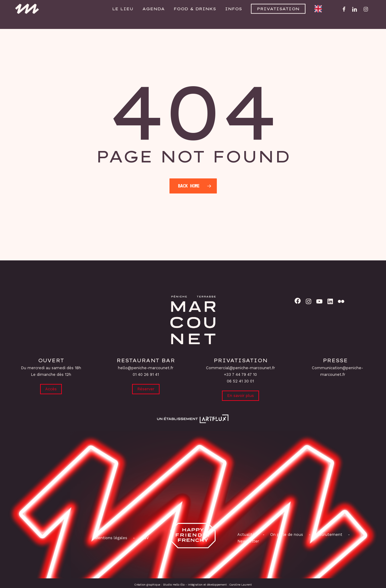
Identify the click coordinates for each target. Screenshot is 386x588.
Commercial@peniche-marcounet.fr (240, 367)
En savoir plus (240, 395)
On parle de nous (286, 535)
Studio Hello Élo (174, 585)
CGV (145, 538)
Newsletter (248, 541)
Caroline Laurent (241, 585)
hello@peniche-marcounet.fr (146, 367)
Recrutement (329, 535)
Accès (51, 389)
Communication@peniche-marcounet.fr (337, 371)
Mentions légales (111, 538)
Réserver (146, 389)
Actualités (247, 535)
